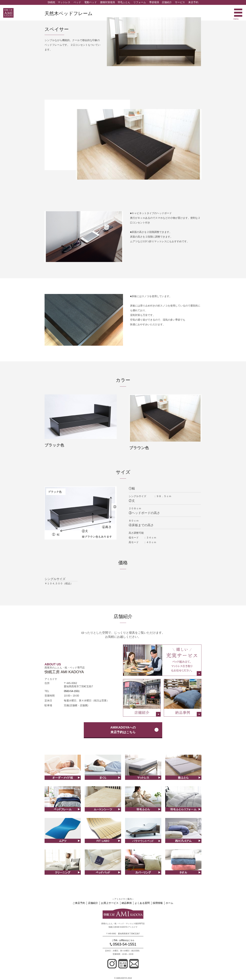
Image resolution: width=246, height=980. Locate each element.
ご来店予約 (80, 903)
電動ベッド (91, 2)
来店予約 (193, 2)
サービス (180, 2)
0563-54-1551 (72, 691)
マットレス (64, 2)
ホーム (169, 903)
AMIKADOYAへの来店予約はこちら (123, 730)
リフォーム (140, 2)
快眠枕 (51, 2)
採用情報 (157, 903)
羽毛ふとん (124, 2)
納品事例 (127, 903)
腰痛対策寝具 (108, 2)
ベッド (77, 2)
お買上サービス (110, 903)
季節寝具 (154, 2)
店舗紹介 (167, 2)
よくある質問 (142, 903)
